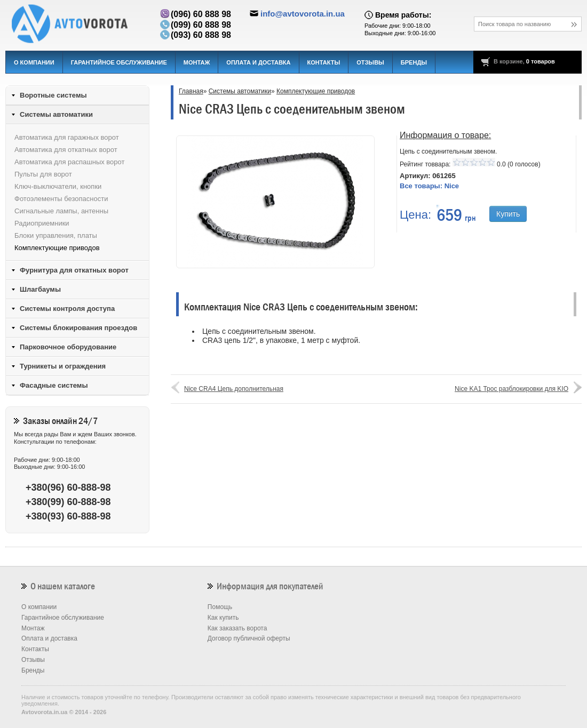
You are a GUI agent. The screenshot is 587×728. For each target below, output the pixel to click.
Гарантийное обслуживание (119, 62)
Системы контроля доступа (67, 309)
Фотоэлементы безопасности (61, 199)
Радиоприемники (42, 223)
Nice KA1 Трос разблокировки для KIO (511, 389)
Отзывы (370, 62)
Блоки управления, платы (56, 235)
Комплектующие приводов (316, 91)
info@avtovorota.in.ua (303, 14)
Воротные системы (53, 95)
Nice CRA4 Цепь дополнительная (234, 389)
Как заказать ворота (237, 628)
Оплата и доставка (258, 62)
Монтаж (197, 62)
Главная (191, 91)
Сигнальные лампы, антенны (61, 211)
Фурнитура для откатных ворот (74, 270)
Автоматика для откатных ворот (66, 150)
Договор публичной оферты (249, 638)
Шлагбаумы (40, 289)
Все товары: (429, 186)
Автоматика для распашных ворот (69, 162)
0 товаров (541, 61)
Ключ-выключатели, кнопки (58, 186)
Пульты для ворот (43, 174)
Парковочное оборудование (68, 347)
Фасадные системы (54, 385)
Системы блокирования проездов (78, 328)
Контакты (324, 62)
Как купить (223, 618)
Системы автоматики (240, 91)
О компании (34, 62)
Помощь (220, 607)
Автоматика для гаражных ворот (67, 137)
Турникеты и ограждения (63, 366)
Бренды (414, 62)
